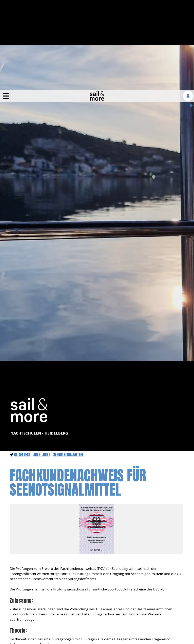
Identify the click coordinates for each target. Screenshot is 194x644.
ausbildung (42, 365)
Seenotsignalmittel (68, 365)
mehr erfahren (137, 632)
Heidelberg (22, 365)
